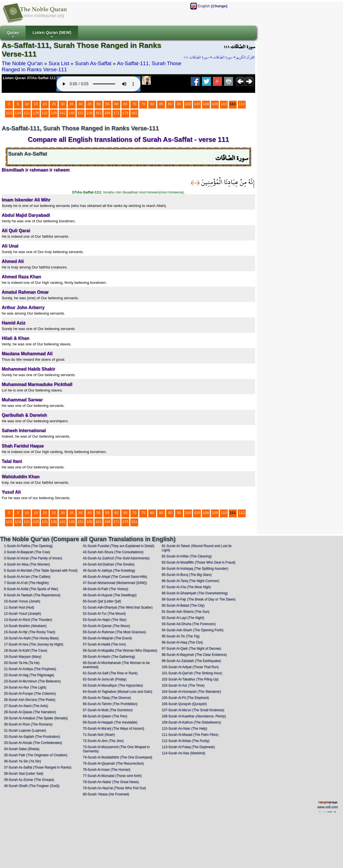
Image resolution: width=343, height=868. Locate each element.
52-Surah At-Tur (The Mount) (104, 614)
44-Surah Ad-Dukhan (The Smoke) (109, 564)
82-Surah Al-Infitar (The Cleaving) (187, 556)
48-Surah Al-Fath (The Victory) (106, 589)
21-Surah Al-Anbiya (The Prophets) (30, 669)
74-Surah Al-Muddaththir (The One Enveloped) (118, 757)
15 (36, 104)
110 (224, 104)
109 (215, 104)
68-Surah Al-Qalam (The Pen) (105, 716)
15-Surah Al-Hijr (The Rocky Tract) (30, 632)
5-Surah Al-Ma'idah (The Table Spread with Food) (41, 570)
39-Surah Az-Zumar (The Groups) (29, 780)
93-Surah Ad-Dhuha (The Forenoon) (189, 624)
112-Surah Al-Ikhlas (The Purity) (186, 741)
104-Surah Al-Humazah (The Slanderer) (191, 692)
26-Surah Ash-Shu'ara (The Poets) (30, 700)
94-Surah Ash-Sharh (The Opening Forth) (193, 630)
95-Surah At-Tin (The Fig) (181, 636)
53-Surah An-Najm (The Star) (105, 620)
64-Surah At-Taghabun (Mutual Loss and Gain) (118, 692)
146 (72, 113)
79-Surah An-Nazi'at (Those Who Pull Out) (114, 788)
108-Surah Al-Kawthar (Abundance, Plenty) (194, 716)
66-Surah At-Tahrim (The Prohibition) (110, 704)
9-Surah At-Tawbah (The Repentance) (32, 595)
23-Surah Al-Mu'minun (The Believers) (32, 681)
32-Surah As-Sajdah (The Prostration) (32, 737)
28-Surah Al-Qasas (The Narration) (30, 712)
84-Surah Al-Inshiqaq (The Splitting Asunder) (195, 569)
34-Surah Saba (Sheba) (22, 749)
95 (179, 104)
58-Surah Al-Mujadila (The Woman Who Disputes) (120, 650)
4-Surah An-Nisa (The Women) (27, 564)
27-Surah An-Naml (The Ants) (26, 706)
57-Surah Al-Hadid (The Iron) (104, 644)
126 (36, 113)
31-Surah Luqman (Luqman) (25, 730)
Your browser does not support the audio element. (98, 84)
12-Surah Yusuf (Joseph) (23, 614)
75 (143, 104)
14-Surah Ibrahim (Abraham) (25, 626)
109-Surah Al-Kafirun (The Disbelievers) (191, 722)
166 (107, 113)
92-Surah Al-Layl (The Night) (183, 618)
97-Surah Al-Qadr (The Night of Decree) (191, 648)
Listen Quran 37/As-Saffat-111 (29, 78)
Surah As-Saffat (93, 63)
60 (117, 104)
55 (108, 104)
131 (45, 113)
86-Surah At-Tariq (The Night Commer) (191, 581)
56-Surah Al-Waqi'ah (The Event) (107, 638)
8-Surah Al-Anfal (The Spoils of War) (31, 589)
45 (90, 104)
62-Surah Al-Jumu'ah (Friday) (105, 679)
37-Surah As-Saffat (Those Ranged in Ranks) (38, 767)
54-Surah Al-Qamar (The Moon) (106, 626)
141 (63, 113)
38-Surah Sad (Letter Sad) (24, 773)
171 (116, 113)
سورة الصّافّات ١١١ (196, 57)
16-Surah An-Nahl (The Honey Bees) (31, 638)
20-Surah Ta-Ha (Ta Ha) (22, 663)
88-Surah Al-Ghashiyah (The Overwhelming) (195, 593)
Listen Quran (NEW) (52, 35)
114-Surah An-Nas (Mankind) (183, 753)
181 (134, 113)
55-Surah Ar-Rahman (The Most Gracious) (114, 632)
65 (125, 104)
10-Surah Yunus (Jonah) (22, 601)
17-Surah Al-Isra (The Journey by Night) (34, 644)
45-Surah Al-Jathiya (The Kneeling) (109, 570)
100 (188, 104)
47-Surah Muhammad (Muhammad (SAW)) (115, 583)
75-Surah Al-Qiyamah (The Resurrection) (113, 763)
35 (72, 104)
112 (242, 104)
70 (134, 104)
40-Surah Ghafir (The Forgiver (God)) (32, 786)
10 (27, 104)
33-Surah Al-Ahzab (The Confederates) (33, 743)
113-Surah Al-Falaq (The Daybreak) (188, 747)
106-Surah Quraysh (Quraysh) (184, 704)
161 (98, 113)
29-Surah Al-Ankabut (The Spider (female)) (36, 718)
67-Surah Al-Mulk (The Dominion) (108, 710)
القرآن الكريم (246, 57)
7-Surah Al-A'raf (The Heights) (26, 583)
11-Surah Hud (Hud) (19, 607)
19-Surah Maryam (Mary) (23, 657)
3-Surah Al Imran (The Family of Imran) (33, 558)
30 (63, 104)
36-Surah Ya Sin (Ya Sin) (23, 761)
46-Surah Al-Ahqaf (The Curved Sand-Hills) (115, 577)
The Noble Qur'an (22, 63)
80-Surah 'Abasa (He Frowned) (106, 794)
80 (152, 104)
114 (18, 113)
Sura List (59, 63)
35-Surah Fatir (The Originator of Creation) (36, 755)
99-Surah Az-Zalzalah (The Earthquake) (191, 661)
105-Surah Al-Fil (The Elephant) (185, 698)
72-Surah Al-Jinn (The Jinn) (103, 741)
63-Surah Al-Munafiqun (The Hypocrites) (113, 685)
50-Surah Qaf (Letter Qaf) (102, 601)
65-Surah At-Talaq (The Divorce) (107, 698)
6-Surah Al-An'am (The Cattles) (27, 577)
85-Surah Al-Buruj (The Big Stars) (187, 575)
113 (9, 113)
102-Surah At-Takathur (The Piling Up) (190, 679)
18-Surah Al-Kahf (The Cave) (26, 650)
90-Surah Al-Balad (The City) (183, 605)
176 (125, 113)
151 (81, 113)
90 (170, 104)
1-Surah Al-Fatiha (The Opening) (28, 546)
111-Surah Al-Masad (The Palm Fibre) (190, 735)
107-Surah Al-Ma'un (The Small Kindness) (193, 710)
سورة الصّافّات (223, 57)
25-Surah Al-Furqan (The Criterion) (30, 694)
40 (81, 104)
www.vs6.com (327, 807)
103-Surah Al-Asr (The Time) (183, 685)
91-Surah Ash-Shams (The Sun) (186, 612)
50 (99, 104)
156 (90, 113)
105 (197, 104)
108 (206, 104)
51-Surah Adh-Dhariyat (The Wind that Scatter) (118, 607)
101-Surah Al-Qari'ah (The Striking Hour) (192, 673)
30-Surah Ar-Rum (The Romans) (28, 724)
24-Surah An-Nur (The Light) (25, 687)
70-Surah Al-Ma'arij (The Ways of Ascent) (113, 728)
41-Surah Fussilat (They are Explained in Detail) (118, 546)
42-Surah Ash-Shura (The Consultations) (113, 552)
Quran (13, 35)
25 (54, 104)
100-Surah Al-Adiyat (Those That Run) (190, 667)
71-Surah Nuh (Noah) (99, 735)
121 (27, 113)
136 (54, 113)
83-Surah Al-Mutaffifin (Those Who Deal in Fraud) (198, 562)
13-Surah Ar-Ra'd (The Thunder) (28, 620)
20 (45, 104)
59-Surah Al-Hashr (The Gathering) (109, 657)
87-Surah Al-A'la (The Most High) (186, 587)
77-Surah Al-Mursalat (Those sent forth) (112, 776)
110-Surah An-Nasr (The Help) (185, 728)
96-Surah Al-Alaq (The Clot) (182, 642)
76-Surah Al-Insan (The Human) (107, 770)
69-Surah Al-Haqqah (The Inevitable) (110, 722)
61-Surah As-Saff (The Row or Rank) (110, 673)
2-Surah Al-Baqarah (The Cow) (27, 552)
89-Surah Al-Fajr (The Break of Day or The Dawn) (199, 599)
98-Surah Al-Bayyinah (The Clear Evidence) (194, 655)
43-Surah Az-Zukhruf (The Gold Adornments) (116, 558)
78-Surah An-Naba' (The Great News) (111, 782)
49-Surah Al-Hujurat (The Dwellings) (110, 595)
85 (161, 104)
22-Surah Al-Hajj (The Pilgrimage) (29, 675)
